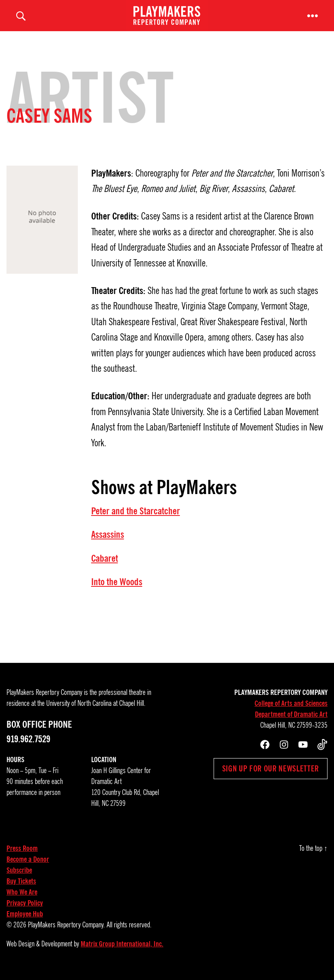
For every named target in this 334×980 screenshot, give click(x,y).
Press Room (22, 854)
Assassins (108, 540)
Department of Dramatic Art (291, 720)
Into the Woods (117, 587)
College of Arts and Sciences (291, 709)
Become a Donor (28, 865)
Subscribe (19, 876)
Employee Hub (25, 920)
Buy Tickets (21, 887)
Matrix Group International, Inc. (122, 950)
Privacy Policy (25, 909)
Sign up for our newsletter (271, 774)
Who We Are (22, 898)
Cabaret (105, 564)
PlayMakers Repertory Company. (66, 931)
